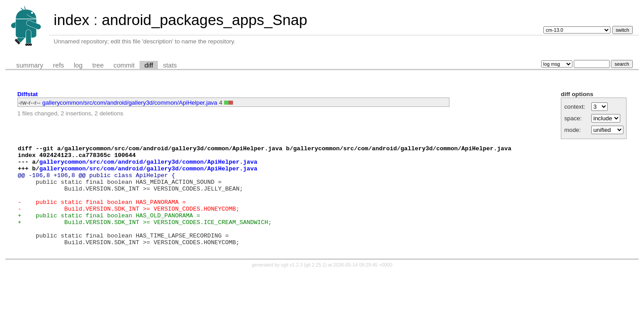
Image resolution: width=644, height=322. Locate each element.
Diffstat (28, 94)
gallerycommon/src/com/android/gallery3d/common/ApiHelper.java (130, 103)
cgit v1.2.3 (292, 285)
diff (149, 65)
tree (98, 65)
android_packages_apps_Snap (204, 20)
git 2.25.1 (315, 285)
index (72, 20)
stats (170, 65)
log (78, 65)
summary (30, 65)
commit (124, 65)
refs (59, 65)
